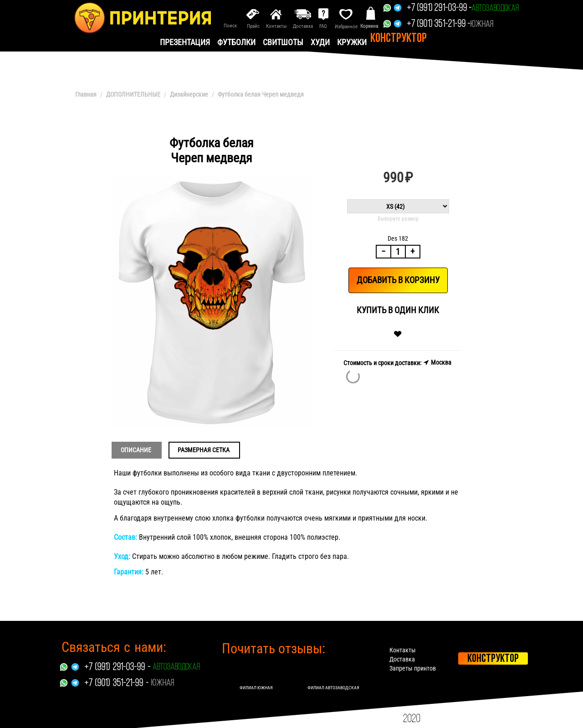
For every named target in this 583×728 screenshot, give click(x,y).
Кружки (352, 42)
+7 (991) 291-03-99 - (439, 8)
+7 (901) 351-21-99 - (438, 24)
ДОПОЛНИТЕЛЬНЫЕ (133, 94)
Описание (136, 450)
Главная (86, 94)
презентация (185, 42)
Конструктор (399, 39)
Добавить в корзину (398, 280)
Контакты (403, 650)
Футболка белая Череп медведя (261, 94)
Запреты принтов (413, 668)
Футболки (236, 42)
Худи (320, 42)
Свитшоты (283, 42)
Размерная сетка (204, 450)
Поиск (230, 26)
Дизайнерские (189, 94)
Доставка (403, 659)
